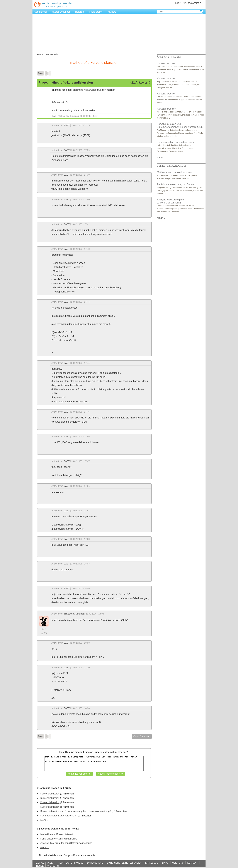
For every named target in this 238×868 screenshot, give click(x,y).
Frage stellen (96, 12)
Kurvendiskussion (50, 794)
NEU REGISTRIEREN (193, 3)
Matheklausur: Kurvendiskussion (58, 834)
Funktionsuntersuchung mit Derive (59, 839)
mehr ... (44, 820)
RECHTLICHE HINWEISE (71, 863)
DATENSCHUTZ (95, 863)
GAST (54, 116)
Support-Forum (72, 855)
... (161, 157)
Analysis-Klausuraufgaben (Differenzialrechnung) (67, 843)
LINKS (165, 863)
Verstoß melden (142, 736)
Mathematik (89, 855)
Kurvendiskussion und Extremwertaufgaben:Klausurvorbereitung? (76, 811)
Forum (40, 54)
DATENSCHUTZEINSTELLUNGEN (124, 863)
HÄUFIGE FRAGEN (44, 863)
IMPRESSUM (152, 863)
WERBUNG (53, 866)
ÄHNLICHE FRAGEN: (169, 57)
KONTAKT (192, 863)
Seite (41, 73)
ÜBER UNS (178, 863)
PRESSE (39, 866)
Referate (80, 12)
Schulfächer (41, 12)
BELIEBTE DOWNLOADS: (171, 166)
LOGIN (178, 3)
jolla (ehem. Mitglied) (74, 614)
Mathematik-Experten (115, 752)
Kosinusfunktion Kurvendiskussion (59, 816)
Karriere (112, 12)
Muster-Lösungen (61, 12)
